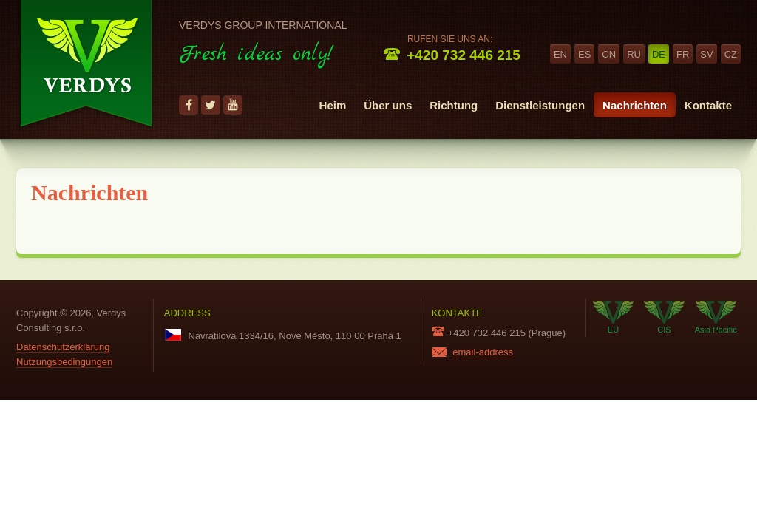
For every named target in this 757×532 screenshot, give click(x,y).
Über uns (388, 105)
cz (731, 54)
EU (613, 318)
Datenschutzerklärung (63, 347)
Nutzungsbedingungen (64, 362)
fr (683, 54)
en (560, 54)
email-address (483, 352)
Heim (333, 105)
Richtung (454, 105)
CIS (664, 318)
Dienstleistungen (540, 105)
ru (634, 54)
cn (609, 54)
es (584, 54)
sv (706, 54)
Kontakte (708, 105)
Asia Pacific (716, 318)
